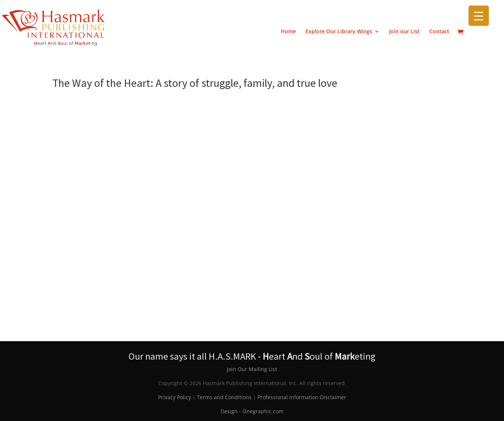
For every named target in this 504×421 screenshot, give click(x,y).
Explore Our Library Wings (339, 32)
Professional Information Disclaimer (302, 397)
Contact (439, 32)
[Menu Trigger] (479, 16)
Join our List (404, 32)
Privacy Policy (175, 397)
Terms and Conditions (224, 397)
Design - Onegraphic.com (252, 411)
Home (288, 32)
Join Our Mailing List (252, 369)
